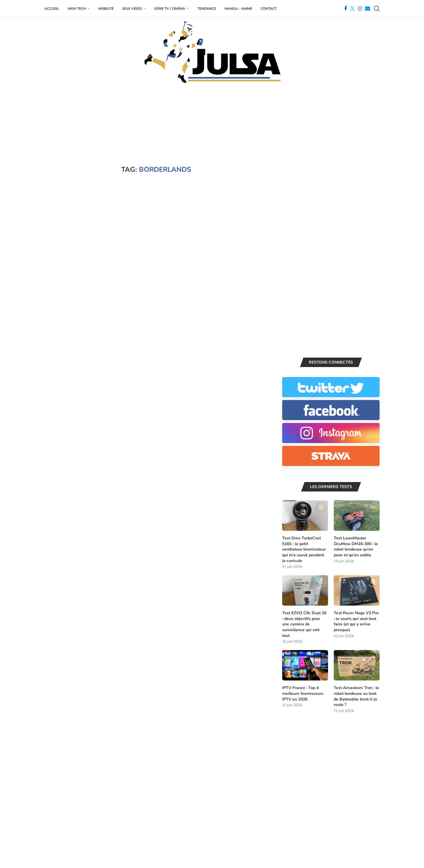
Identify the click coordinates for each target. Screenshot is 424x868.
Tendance (207, 9)
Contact (269, 9)
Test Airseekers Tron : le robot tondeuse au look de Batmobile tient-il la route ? (356, 697)
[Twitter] (352, 9)
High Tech (77, 9)
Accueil (52, 9)
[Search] (377, 9)
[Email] (368, 9)
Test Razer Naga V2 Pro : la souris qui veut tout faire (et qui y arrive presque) (356, 622)
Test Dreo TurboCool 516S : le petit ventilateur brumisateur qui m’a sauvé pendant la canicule (304, 550)
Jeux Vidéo (132, 9)
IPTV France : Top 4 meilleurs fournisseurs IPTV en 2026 (303, 694)
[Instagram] (360, 9)
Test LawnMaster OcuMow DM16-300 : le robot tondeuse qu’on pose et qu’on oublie (356, 547)
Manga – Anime (238, 9)
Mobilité (106, 9)
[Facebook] (346, 9)
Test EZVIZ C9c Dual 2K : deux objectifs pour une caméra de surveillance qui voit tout (304, 624)
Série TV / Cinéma (170, 9)
